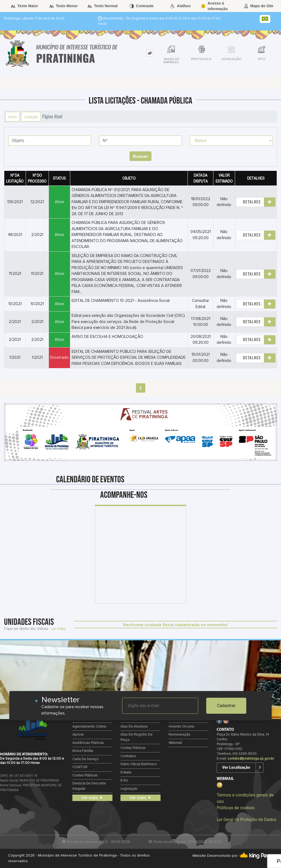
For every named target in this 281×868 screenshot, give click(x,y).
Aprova (78, 735)
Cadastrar (226, 706)
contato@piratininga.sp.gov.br (251, 759)
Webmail (175, 743)
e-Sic (124, 781)
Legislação (129, 789)
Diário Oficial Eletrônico (139, 764)
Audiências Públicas (88, 743)
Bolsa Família (83, 751)
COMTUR (80, 767)
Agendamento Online (89, 727)
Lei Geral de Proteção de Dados (246, 820)
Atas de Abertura (134, 727)
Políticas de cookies (236, 808)
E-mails (126, 773)
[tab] (150, 53)
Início (13, 117)
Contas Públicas (85, 776)
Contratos (128, 756)
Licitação (31, 117)
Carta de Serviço (85, 759)
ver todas (58, 628)
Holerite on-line (181, 727)
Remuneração (179, 735)
